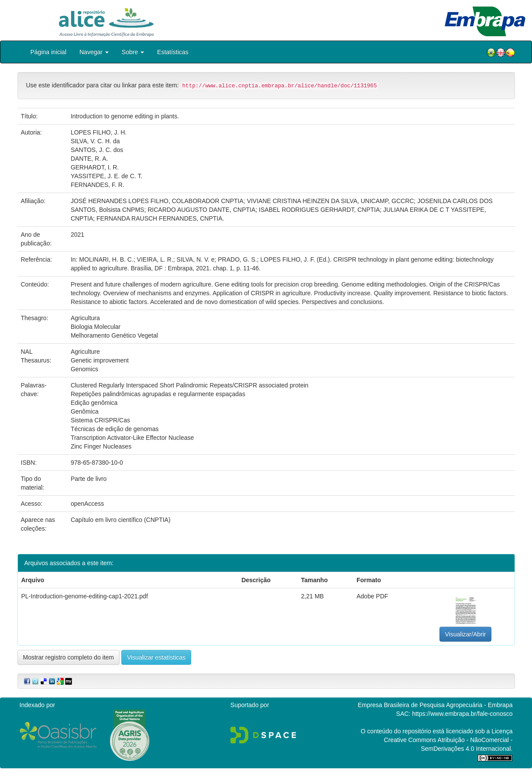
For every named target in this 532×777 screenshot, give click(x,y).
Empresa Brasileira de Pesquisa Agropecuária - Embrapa (435, 705)
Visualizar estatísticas (156, 657)
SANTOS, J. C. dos (97, 150)
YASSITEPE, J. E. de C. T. (106, 176)
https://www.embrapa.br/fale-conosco (462, 714)
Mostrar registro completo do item (69, 657)
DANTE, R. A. (89, 159)
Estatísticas (173, 52)
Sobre (133, 52)
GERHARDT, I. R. (95, 167)
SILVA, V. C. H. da (95, 141)
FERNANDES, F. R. (98, 185)
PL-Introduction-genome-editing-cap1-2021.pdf (85, 596)
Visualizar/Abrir (466, 634)
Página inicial (49, 52)
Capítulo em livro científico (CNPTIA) (121, 520)
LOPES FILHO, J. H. (99, 132)
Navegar (94, 52)
